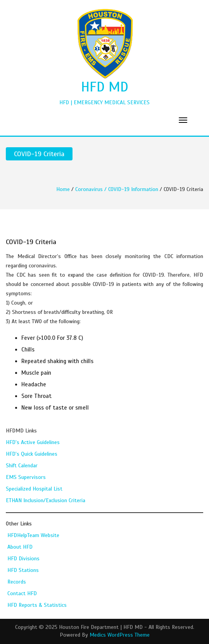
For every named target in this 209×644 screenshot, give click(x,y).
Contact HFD (22, 593)
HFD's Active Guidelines (33, 442)
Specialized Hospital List (34, 489)
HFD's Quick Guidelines (32, 454)
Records (17, 582)
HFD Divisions (23, 559)
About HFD (20, 547)
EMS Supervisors (26, 477)
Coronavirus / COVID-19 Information (117, 189)
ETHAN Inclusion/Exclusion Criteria (46, 500)
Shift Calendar (22, 466)
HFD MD (105, 87)
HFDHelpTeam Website (33, 535)
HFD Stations (23, 570)
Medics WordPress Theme (120, 635)
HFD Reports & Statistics (37, 605)
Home (63, 189)
